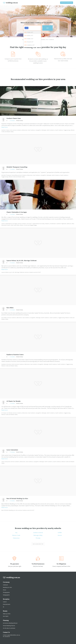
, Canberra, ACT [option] (29, 45)
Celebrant (5, 585)
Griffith (60, 533)
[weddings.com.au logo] (10, 3)
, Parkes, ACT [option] (29, 32)
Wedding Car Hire (7, 587)
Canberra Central (38, 533)
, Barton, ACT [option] (29, 35)
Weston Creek (16, 535)
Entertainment (7, 604)
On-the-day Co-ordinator (9, 628)
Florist (4, 590)
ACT (47, 40)
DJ (3, 607)
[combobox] (32, 28)
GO (47, 28)
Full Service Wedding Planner (10, 623)
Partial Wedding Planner (9, 626)
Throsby (38, 538)
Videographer (6, 595)
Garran (60, 535)
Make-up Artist (7, 614)
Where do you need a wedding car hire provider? (37, 23)
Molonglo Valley (38, 535)
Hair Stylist (6, 616)
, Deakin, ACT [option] (29, 39)
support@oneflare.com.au (14, 635)
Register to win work (67, 3)
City (16, 533)
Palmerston (16, 538)
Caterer (5, 602)
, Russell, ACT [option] (29, 42)
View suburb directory (38, 544)
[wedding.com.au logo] (12, 578)
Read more (5, 127)
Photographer (6, 592)
